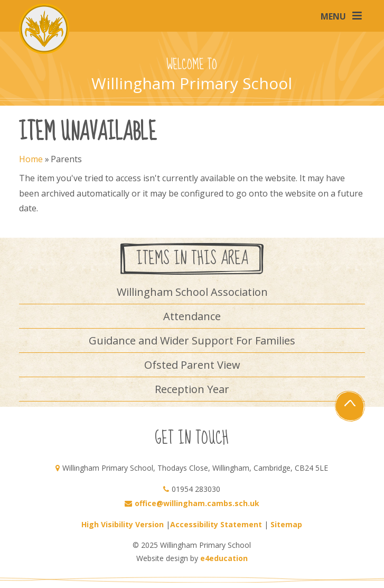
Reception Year (192, 389)
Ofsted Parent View (192, 365)
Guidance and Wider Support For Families (192, 340)
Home (31, 159)
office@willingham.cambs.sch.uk (197, 503)
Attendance (192, 316)
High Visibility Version (123, 524)
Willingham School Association (192, 292)
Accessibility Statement (216, 524)
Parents (66, 159)
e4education (224, 558)
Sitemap (286, 524)
